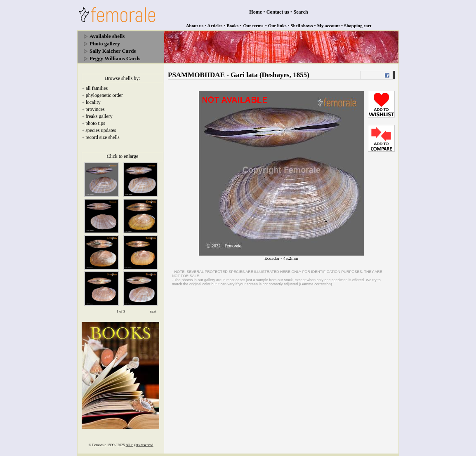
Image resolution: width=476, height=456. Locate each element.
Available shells (107, 36)
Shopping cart (358, 26)
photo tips (95, 123)
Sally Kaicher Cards (113, 51)
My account (329, 26)
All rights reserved (140, 445)
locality (93, 102)
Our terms (253, 26)
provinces (95, 109)
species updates (101, 130)
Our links (277, 26)
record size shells (103, 137)
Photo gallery (105, 43)
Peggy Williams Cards (115, 58)
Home (256, 12)
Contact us (278, 12)
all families (97, 88)
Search (301, 12)
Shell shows (302, 26)
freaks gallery (99, 116)
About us (195, 26)
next (153, 311)
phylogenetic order (104, 95)
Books (232, 26)
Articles (215, 26)
